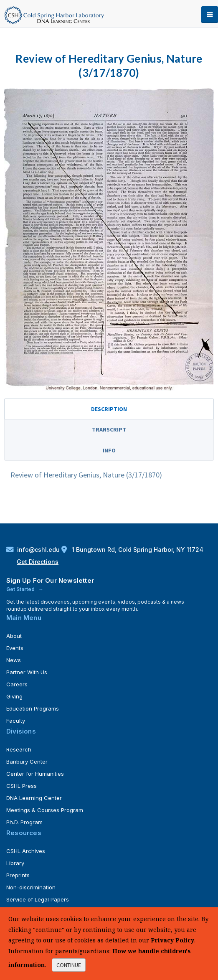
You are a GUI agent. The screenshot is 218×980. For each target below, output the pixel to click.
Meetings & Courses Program (45, 810)
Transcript (109, 429)
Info (109, 450)
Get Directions (38, 562)
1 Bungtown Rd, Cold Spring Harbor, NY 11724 (132, 550)
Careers (17, 684)
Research (19, 749)
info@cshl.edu (34, 550)
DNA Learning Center (34, 798)
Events (15, 648)
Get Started (21, 589)
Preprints (18, 875)
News (14, 660)
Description (109, 409)
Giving (14, 696)
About (14, 636)
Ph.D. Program (24, 822)
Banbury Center (27, 762)
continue (69, 965)
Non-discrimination (31, 887)
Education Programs (33, 708)
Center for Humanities (35, 774)
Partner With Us (27, 672)
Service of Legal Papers (38, 899)
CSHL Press (22, 786)
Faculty (16, 721)
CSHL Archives (26, 851)
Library (15, 863)
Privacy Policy (172, 940)
